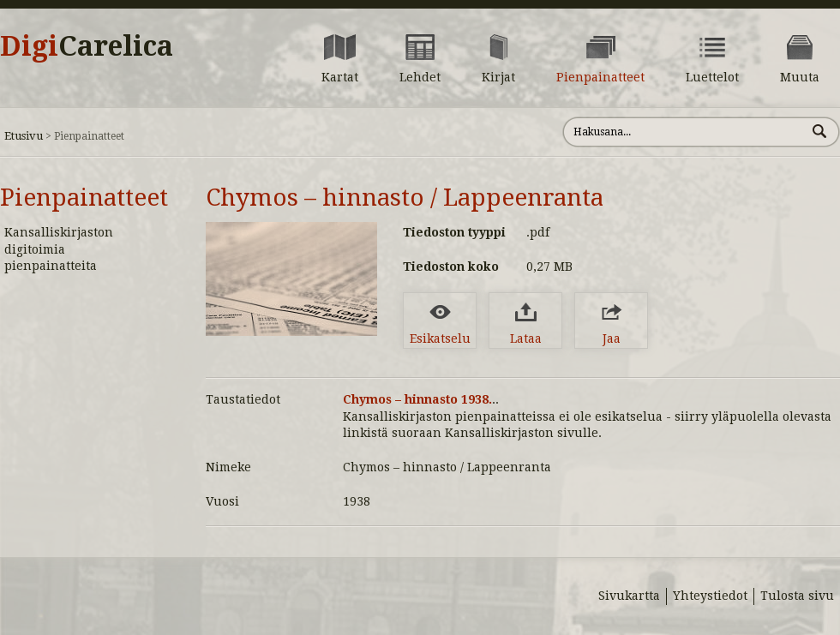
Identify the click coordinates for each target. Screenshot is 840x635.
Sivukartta (629, 596)
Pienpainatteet (84, 198)
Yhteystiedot (710, 596)
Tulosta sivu (797, 596)
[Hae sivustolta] (684, 132)
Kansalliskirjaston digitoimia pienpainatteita (59, 249)
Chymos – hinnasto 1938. (417, 399)
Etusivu (24, 136)
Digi (87, 46)
